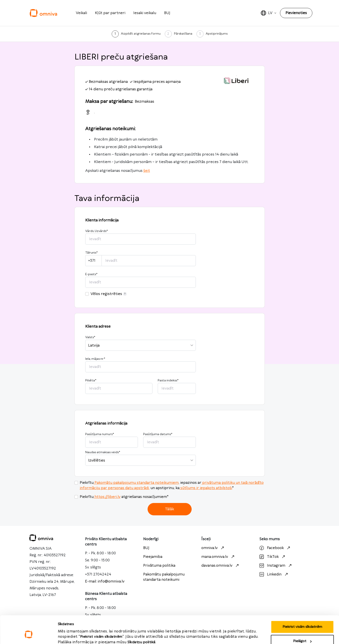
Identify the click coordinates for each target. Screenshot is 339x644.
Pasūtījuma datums (158, 434)
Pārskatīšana (183, 34)
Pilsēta (91, 380)
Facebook (275, 548)
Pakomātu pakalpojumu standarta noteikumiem (136, 483)
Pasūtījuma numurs (100, 434)
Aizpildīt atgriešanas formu (141, 34)
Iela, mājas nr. (95, 359)
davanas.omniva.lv (221, 566)
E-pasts (91, 274)
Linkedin (274, 574)
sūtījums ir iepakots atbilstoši (206, 488)
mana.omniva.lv (218, 557)
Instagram (276, 566)
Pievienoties (296, 13)
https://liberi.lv (107, 497)
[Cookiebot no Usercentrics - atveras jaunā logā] (29, 635)
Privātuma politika (159, 566)
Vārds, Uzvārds (96, 231)
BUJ (167, 13)
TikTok (273, 557)
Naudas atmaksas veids (103, 452)
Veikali (81, 13)
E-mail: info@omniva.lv (105, 581)
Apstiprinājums (217, 34)
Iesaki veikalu (145, 13)
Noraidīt (302, 632)
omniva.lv (213, 548)
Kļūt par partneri (110, 13)
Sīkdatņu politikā (142, 619)
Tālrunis (91, 253)
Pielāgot (302, 618)
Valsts (90, 337)
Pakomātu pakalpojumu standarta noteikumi (164, 577)
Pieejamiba (153, 557)
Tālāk (169, 509)
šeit (147, 171)
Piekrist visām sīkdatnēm (302, 603)
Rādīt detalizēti (70, 631)
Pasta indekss (168, 380)
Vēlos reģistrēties (109, 294)
